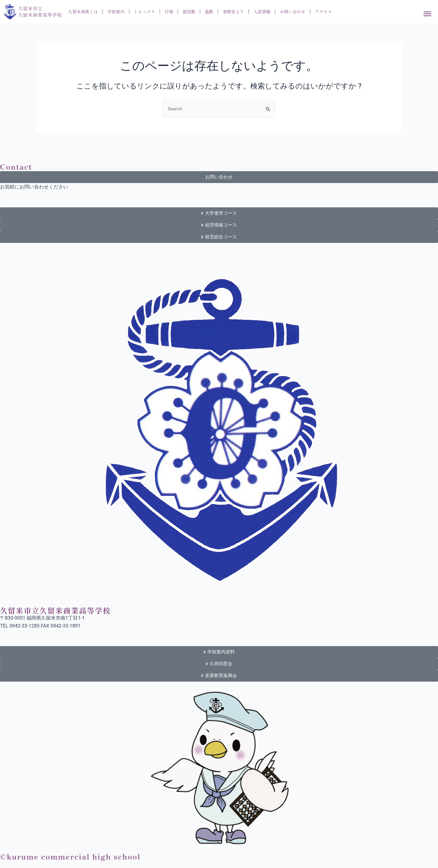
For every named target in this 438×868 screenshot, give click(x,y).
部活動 (189, 12)
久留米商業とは (83, 12)
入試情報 (262, 12)
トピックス (144, 12)
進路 (209, 12)
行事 (169, 12)
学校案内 (116, 12)
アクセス (323, 12)
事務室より (233, 12)
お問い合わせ (293, 12)
